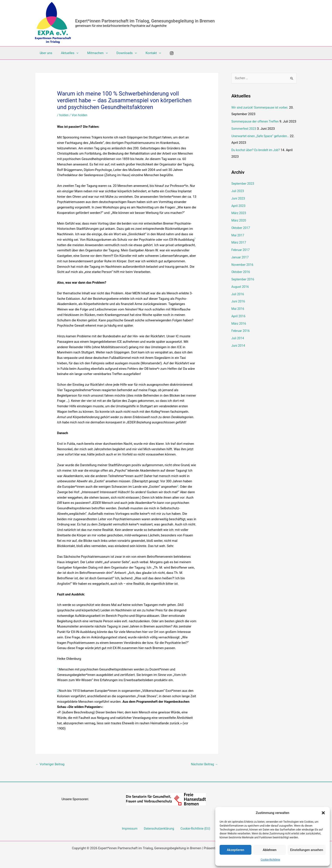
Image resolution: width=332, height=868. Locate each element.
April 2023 (239, 213)
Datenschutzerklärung (159, 829)
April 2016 (239, 323)
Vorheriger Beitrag (51, 764)
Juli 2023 (238, 198)
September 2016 (243, 286)
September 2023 (243, 191)
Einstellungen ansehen (307, 850)
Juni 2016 (239, 308)
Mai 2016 (238, 316)
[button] (323, 813)
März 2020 (239, 227)
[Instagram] (161, 53)
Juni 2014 (239, 352)
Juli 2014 (238, 345)
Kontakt (143, 53)
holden (64, 115)
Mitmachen (92, 53)
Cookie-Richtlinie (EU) (193, 829)
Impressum (131, 829)
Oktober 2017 (241, 235)
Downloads (119, 53)
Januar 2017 (241, 264)
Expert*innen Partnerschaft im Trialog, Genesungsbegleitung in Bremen (145, 21)
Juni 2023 (239, 205)
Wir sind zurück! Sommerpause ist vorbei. (261, 108)
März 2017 (239, 249)
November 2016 (243, 271)
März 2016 (239, 330)
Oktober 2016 (241, 279)
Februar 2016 (241, 338)
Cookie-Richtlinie (270, 860)
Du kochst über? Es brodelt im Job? (257, 157)
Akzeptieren (235, 850)
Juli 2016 (238, 301)
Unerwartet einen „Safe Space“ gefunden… (262, 143)
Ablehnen (270, 850)
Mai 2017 (238, 242)
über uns (45, 53)
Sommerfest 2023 (244, 136)
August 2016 (241, 293)
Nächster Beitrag (204, 764)
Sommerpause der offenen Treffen (256, 122)
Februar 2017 (241, 257)
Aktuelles (67, 53)
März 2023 (239, 220)
